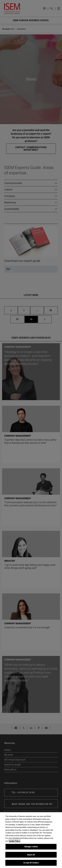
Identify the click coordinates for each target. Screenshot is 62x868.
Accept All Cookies (31, 863)
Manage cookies (31, 847)
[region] (31, 840)
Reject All (31, 855)
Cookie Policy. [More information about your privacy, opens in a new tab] (14, 841)
